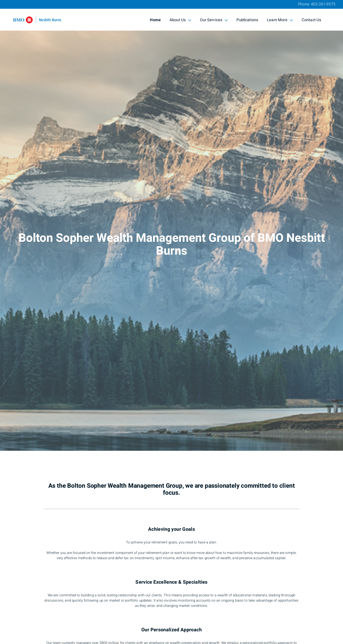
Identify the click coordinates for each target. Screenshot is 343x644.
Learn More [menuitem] (280, 20)
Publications (247, 20)
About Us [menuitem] (180, 20)
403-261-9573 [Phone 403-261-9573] (323, 4)
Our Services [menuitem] (214, 20)
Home (155, 20)
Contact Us (311, 20)
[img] (171, 225)
